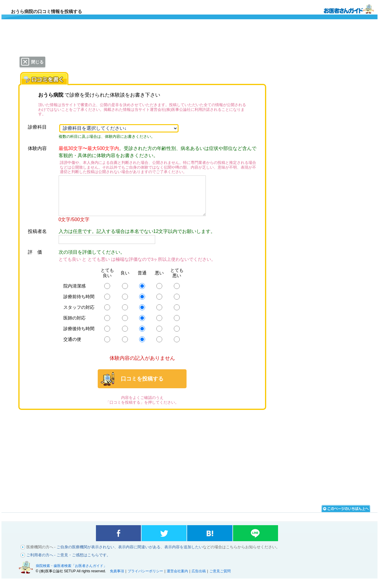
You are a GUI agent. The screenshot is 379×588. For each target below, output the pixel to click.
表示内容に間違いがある (139, 555)
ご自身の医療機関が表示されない (85, 555)
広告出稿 (199, 579)
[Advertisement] (142, 463)
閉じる (37, 62)
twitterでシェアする (164, 541)
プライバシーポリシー (145, 579)
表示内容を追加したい (184, 555)
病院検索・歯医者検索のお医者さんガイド (349, 9)
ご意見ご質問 (220, 579)
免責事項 (117, 579)
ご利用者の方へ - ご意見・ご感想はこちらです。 (69, 563)
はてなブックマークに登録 (210, 541)
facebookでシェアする (118, 541)
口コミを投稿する (142, 387)
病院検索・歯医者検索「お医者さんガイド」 (71, 574)
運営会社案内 (177, 579)
